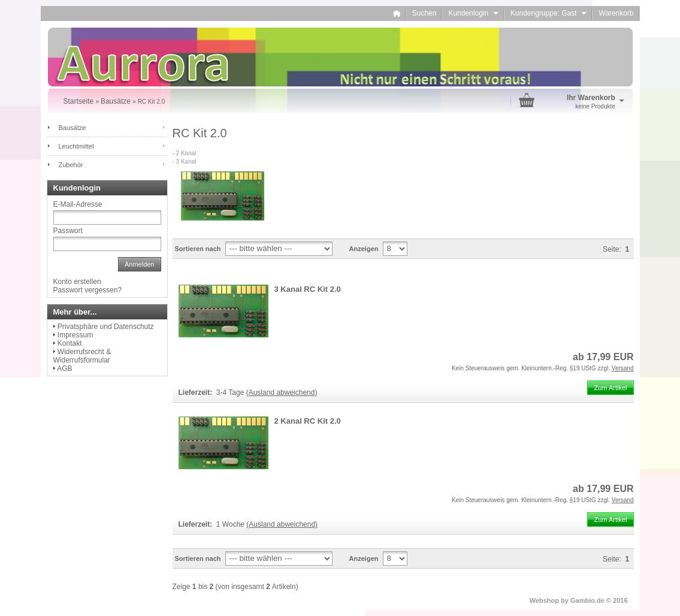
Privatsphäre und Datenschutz (106, 327)
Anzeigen (364, 249)
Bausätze (72, 128)
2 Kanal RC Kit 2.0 (308, 421)
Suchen (424, 13)
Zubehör (71, 165)
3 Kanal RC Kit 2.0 (308, 289)
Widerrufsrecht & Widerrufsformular (82, 356)
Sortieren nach (198, 249)
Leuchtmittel (76, 146)
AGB (64, 369)
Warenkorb (616, 13)
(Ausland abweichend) (282, 392)
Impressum (75, 335)
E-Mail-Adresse (78, 204)
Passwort (68, 231)
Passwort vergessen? (88, 290)
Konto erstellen (77, 282)
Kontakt (70, 343)
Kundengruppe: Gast (548, 13)
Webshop (544, 600)
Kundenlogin (473, 13)
